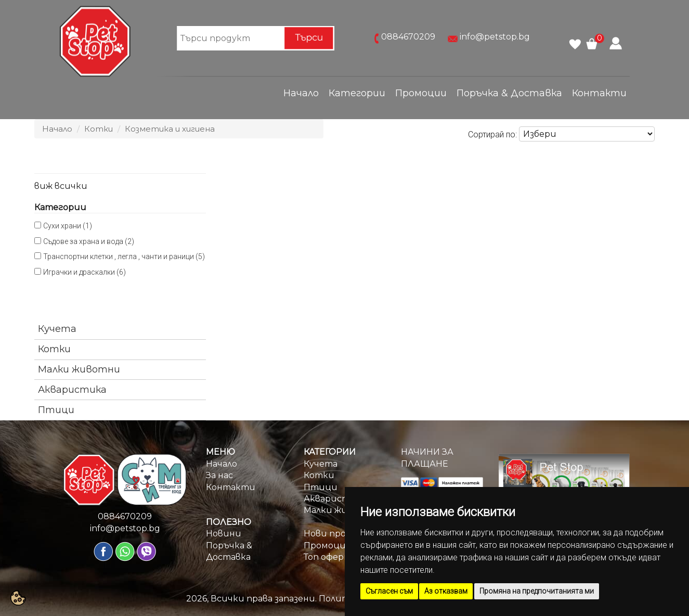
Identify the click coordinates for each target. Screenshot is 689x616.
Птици (56, 410)
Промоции (421, 93)
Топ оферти (331, 557)
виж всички (61, 186)
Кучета (57, 329)
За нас (219, 475)
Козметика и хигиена (170, 129)
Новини (224, 534)
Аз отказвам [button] (446, 591)
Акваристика (72, 390)
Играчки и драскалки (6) (84, 272)
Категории (357, 93)
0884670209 (408, 37)
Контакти (599, 93)
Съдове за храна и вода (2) (89, 241)
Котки (99, 129)
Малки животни (79, 369)
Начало (301, 93)
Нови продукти (340, 534)
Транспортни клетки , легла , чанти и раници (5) (124, 256)
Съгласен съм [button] (389, 591)
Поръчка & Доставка (509, 93)
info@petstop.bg (495, 37)
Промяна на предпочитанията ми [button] (537, 591)
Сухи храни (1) (68, 226)
